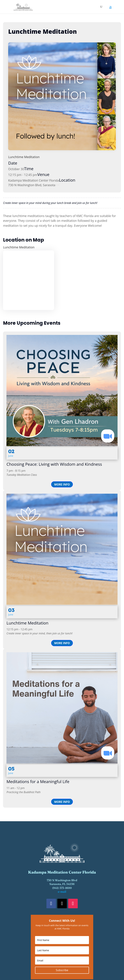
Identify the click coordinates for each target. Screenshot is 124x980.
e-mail (62, 892)
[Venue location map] (29, 280)
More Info (62, 484)
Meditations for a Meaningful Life (38, 781)
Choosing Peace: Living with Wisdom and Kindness (54, 464)
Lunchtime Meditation (24, 157)
